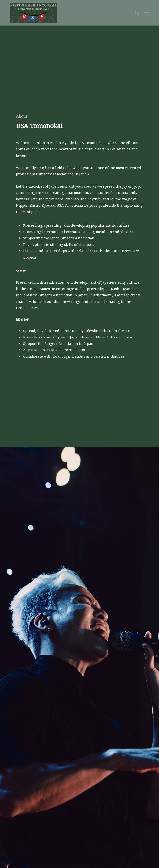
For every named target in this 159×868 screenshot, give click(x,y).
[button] (147, 13)
